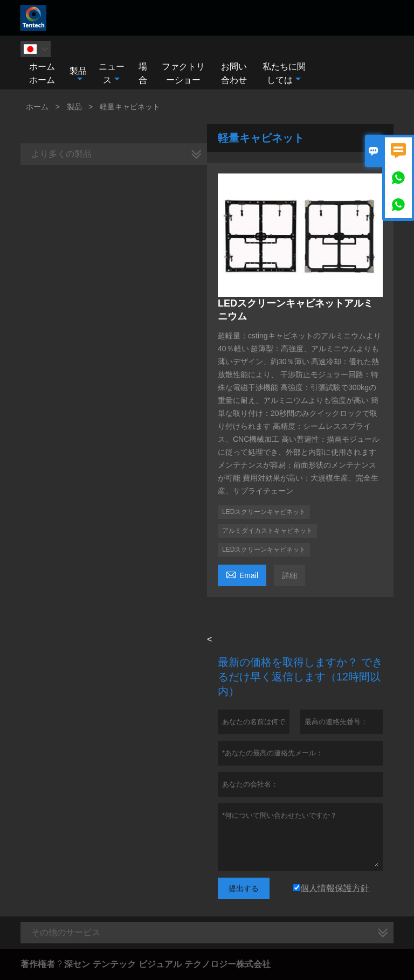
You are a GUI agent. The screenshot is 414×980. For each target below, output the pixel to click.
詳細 (289, 575)
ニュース (112, 73)
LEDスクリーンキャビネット (264, 512)
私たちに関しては (284, 73)
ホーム (37, 107)
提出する (244, 888)
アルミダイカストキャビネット (267, 531)
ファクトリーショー (183, 73)
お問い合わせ (234, 73)
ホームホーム (42, 73)
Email (242, 574)
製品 (78, 75)
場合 (143, 73)
